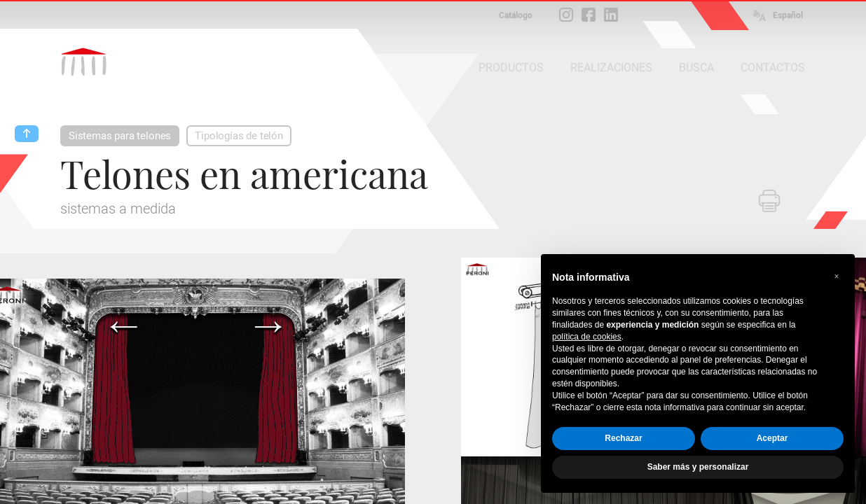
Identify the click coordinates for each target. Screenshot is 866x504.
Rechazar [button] (623, 438)
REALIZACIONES (611, 68)
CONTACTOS (773, 68)
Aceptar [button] (772, 438)
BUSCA (696, 68)
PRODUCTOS (511, 68)
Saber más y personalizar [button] (698, 467)
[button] (837, 276)
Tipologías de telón (239, 136)
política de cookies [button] (587, 337)
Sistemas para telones (120, 136)
